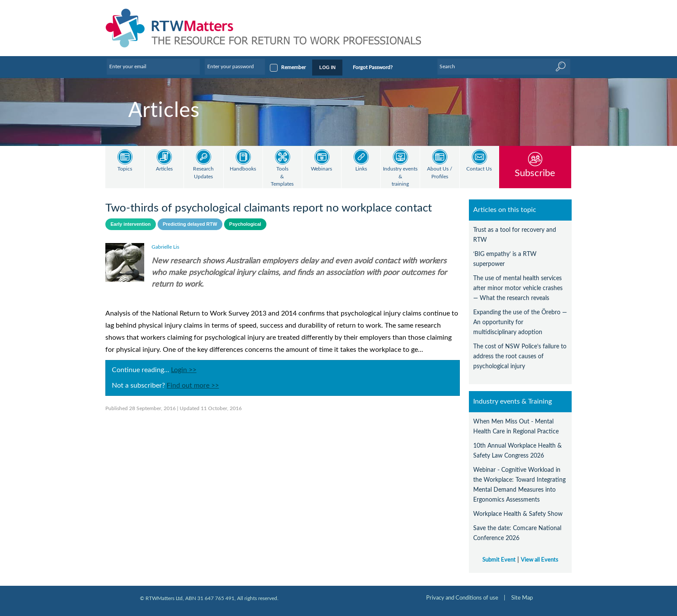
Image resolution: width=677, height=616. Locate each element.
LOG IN (327, 67)
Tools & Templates (282, 177)
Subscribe (535, 173)
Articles (164, 169)
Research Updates (203, 173)
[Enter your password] (235, 66)
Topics (125, 169)
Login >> (184, 370)
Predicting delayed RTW (190, 224)
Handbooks (243, 169)
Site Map (522, 598)
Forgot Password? (373, 67)
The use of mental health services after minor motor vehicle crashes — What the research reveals (518, 288)
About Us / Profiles (440, 173)
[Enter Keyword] (504, 66)
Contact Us (479, 169)
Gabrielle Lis (165, 247)
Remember (293, 67)
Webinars (321, 169)
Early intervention (131, 224)
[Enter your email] (153, 66)
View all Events (539, 560)
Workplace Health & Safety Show (518, 514)
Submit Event (499, 560)
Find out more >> (193, 385)
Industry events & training (400, 177)
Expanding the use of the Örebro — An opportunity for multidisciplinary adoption (520, 322)
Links (361, 169)
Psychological (245, 224)
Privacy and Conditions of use (462, 598)
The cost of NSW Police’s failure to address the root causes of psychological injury (520, 356)
